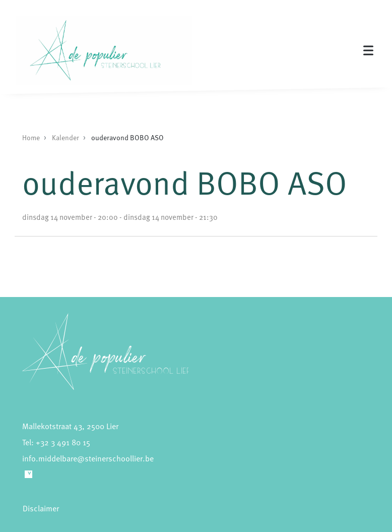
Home (31, 137)
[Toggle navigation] (368, 51)
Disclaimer (41, 508)
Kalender (66, 137)
